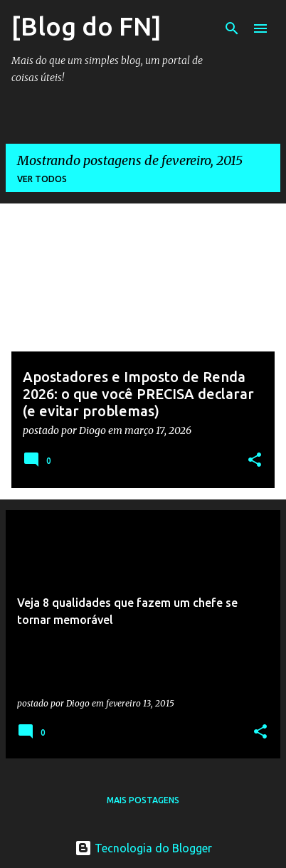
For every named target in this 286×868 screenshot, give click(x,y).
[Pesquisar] (232, 28)
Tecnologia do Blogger (143, 848)
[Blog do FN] (86, 26)
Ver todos (42, 179)
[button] (255, 461)
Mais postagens (143, 800)
